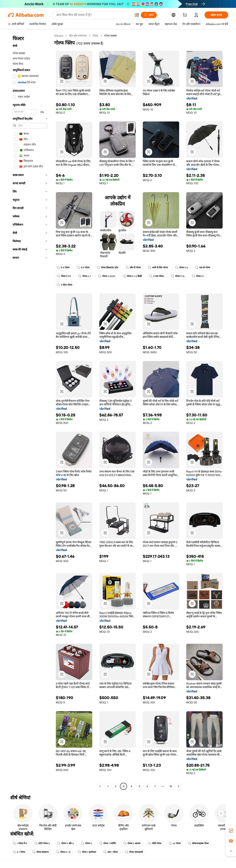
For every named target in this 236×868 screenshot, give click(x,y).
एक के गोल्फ (203, 268)
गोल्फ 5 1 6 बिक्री (132, 276)
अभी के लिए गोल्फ (158, 268)
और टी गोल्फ (133, 268)
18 (171, 786)
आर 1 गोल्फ (111, 852)
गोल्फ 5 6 (182, 268)
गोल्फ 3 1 (198, 276)
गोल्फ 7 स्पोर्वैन (108, 843)
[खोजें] (149, 15)
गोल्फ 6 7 (84, 276)
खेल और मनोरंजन (78, 36)
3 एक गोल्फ (156, 276)
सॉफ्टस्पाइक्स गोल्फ (198, 843)
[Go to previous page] (100, 786)
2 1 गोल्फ (19, 852)
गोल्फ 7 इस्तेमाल (87, 852)
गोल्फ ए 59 (64, 276)
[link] (231, 831)
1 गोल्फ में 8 (20, 843)
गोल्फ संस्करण (41, 852)
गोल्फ (95, 36)
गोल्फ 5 (87, 843)
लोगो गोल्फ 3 (42, 843)
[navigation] (30, 411)
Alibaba (59, 36)
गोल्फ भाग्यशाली (134, 852)
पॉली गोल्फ (155, 843)
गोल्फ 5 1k (178, 276)
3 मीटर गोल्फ (65, 285)
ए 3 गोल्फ (83, 268)
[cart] (185, 16)
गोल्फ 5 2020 (107, 276)
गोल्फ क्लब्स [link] (110, 36)
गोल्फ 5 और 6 (65, 843)
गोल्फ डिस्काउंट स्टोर (108, 268)
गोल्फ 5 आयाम (132, 843)
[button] (137, 15)
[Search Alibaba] (94, 15)
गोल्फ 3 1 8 (63, 852)
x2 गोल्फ (175, 843)
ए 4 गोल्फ (63, 268)
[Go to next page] (179, 786)
